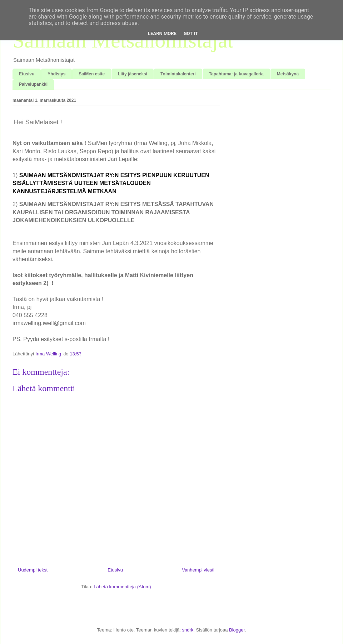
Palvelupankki (33, 84)
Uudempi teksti (33, 570)
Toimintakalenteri (178, 74)
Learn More (162, 33)
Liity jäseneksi (133, 74)
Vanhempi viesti (198, 570)
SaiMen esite (92, 74)
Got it (191, 33)
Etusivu (27, 74)
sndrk (188, 630)
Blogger (237, 630)
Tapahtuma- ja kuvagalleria (236, 74)
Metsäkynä (288, 74)
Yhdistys (56, 74)
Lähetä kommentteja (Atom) (122, 587)
